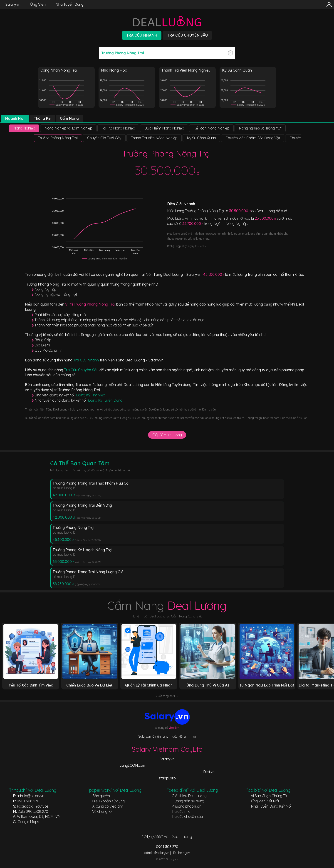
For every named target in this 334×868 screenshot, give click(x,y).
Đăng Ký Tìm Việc (90, 395)
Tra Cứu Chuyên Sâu (82, 370)
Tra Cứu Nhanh (87, 360)
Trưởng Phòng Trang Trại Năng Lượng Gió (88, 572)
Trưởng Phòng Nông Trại (73, 527)
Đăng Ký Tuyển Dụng (105, 400)
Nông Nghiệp (45, 289)
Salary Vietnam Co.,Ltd (167, 749)
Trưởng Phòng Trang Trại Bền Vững (82, 505)
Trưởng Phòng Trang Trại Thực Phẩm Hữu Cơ (91, 483)
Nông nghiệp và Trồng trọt (56, 294)
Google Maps (28, 822)
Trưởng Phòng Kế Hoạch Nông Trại (82, 550)
